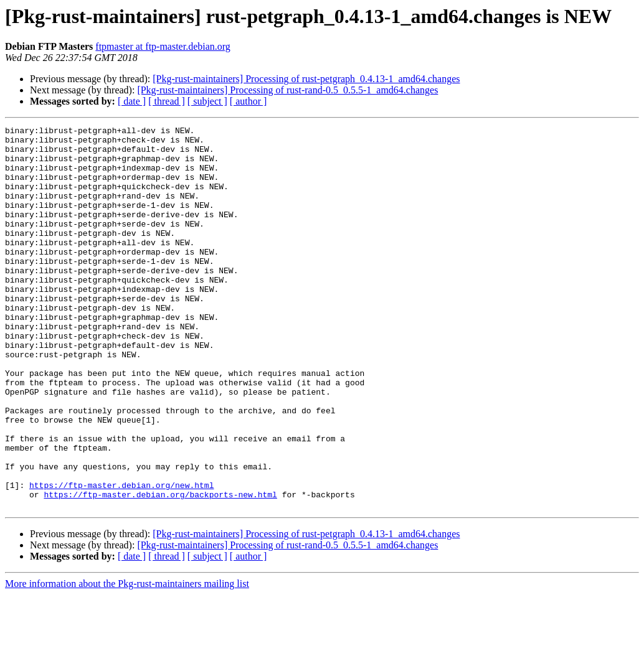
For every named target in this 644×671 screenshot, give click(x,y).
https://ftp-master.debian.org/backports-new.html (160, 569)
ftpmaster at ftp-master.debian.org (163, 46)
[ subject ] (207, 101)
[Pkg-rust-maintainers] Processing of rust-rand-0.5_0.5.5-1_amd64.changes (287, 90)
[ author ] (249, 101)
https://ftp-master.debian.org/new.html (121, 558)
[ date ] (132, 101)
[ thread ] (167, 101)
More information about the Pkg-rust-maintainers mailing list (127, 660)
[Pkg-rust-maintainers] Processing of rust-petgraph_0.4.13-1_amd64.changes (306, 79)
